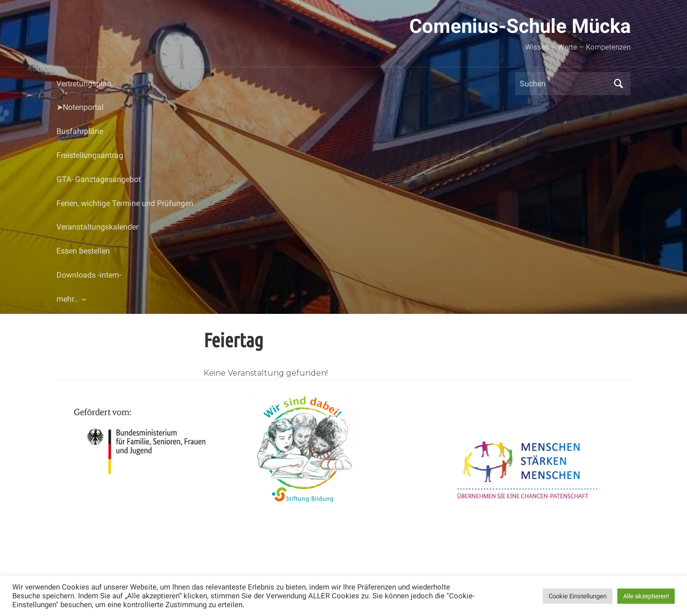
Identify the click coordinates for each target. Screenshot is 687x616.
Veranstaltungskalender (97, 227)
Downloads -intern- (89, 275)
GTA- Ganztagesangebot (99, 179)
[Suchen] (564, 84)
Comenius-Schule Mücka (520, 26)
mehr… (68, 299)
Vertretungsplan (84, 84)
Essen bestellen (83, 251)
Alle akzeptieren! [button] (646, 596)
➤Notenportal (80, 107)
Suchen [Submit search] (618, 84)
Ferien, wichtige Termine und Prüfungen (125, 203)
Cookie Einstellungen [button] (578, 596)
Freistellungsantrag (90, 155)
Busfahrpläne (80, 131)
